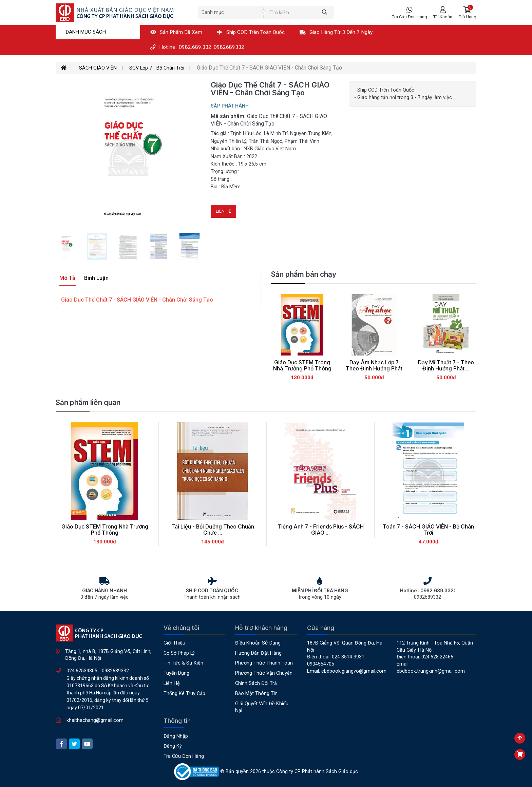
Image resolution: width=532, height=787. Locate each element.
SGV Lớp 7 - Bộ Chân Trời (157, 68)
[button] (467, 13)
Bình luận (96, 278)
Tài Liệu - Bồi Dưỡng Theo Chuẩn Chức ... (213, 530)
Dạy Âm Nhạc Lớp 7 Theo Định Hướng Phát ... (374, 369)
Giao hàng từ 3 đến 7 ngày (336, 32)
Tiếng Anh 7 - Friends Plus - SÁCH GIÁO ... (321, 530)
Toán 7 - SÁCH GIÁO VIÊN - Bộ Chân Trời (428, 530)
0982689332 (115, 671)
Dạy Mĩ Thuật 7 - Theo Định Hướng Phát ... (446, 366)
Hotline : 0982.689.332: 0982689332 (197, 47)
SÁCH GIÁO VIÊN (98, 68)
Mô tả (67, 278)
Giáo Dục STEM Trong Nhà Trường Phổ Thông (302, 366)
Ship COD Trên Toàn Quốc (251, 32)
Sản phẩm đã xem (176, 32)
